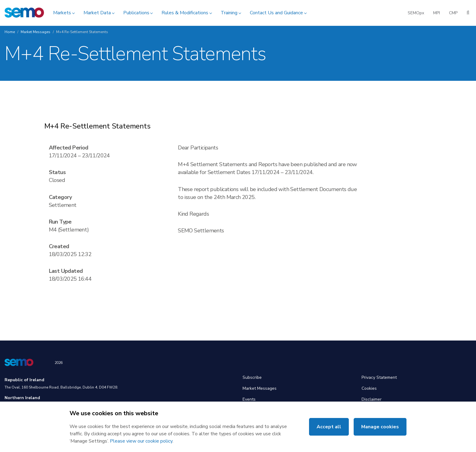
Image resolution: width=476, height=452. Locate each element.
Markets (62, 13)
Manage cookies (380, 427)
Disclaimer (372, 399)
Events (249, 399)
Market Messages (36, 32)
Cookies (369, 388)
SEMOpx (416, 13)
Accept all (329, 427)
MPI (437, 13)
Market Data (97, 13)
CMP (453, 13)
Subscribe (252, 377)
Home (10, 32)
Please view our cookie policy (141, 441)
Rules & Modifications (185, 13)
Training (229, 13)
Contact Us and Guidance (276, 13)
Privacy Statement (379, 377)
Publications (136, 13)
